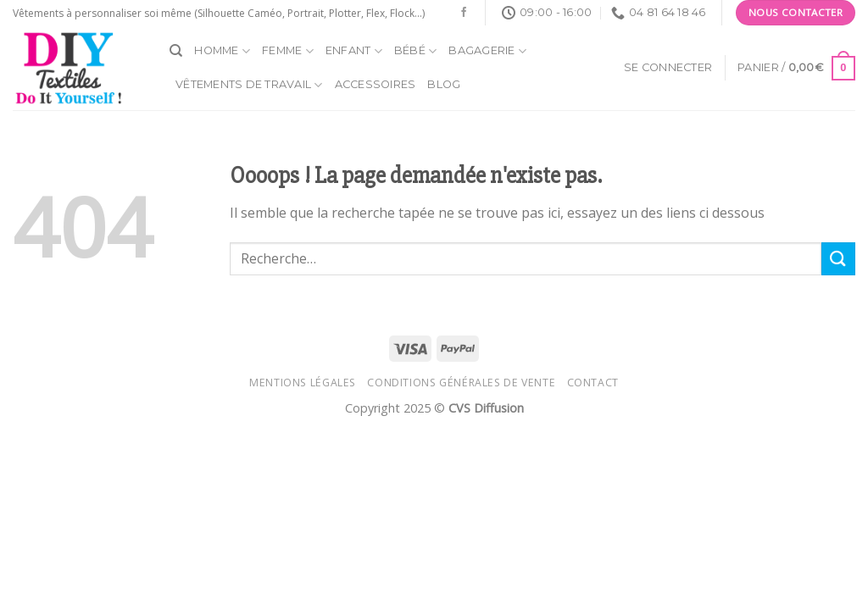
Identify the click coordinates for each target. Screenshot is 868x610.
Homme (222, 51)
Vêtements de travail (249, 85)
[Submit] (838, 259)
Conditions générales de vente (461, 383)
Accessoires (376, 84)
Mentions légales (303, 383)
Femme (288, 51)
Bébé (415, 51)
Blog (444, 84)
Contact (593, 383)
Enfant (354, 51)
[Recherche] (176, 51)
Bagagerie (487, 51)
